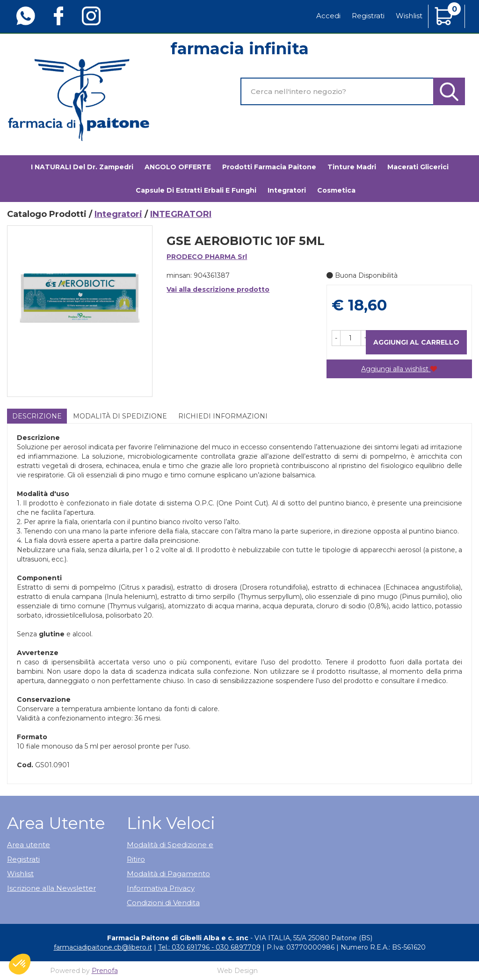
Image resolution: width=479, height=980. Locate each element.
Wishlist (409, 16)
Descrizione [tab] (37, 416)
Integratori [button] (287, 190)
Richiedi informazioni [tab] (223, 416)
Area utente (29, 845)
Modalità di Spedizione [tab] (120, 416)
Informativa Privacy (161, 888)
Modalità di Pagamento (168, 874)
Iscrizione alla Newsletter (51, 888)
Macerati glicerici (418, 167)
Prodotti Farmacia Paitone (269, 167)
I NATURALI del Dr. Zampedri (82, 167)
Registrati (368, 16)
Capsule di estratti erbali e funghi (196, 190)
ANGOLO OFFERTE (178, 167)
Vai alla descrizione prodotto (218, 289)
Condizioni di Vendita (163, 903)
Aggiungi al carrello (416, 342)
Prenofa (105, 971)
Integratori (118, 214)
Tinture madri (352, 167)
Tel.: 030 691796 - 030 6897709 (209, 947)
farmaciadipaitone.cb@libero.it (103, 947)
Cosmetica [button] (336, 190)
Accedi (328, 16)
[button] (336, 338)
